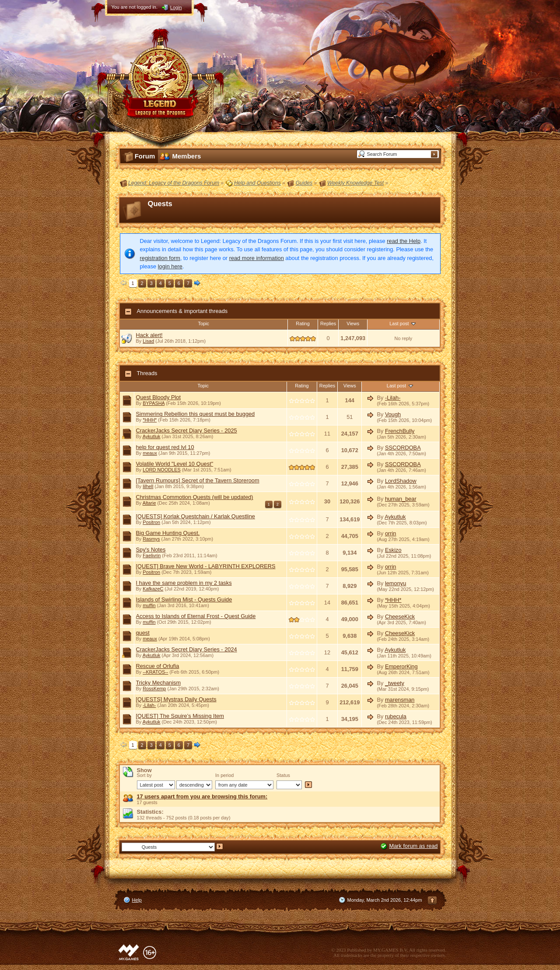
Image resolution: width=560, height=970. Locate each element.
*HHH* (150, 420)
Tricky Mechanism (159, 683)
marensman (400, 700)
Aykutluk (152, 436)
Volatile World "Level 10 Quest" (175, 464)
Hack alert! (149, 335)
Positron (151, 522)
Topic (204, 323)
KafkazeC (153, 589)
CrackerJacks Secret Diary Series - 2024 (187, 649)
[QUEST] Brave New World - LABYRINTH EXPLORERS (206, 566)
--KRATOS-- (155, 672)
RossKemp (154, 689)
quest (143, 633)
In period (224, 775)
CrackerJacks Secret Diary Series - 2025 (187, 431)
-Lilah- (393, 398)
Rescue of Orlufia (158, 666)
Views (353, 323)
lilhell (148, 486)
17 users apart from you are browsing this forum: (202, 796)
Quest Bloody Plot (158, 397)
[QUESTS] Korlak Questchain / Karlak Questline (196, 516)
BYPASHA (154, 403)
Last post (403, 323)
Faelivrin (152, 555)
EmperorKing (401, 666)
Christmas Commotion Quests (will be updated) (195, 497)
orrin (391, 533)
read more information (257, 258)
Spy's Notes (151, 550)
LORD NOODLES (161, 470)
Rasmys (151, 539)
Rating (303, 323)
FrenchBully (400, 431)
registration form (160, 258)
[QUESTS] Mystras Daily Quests (176, 699)
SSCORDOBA (403, 448)
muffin (149, 605)
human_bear (401, 499)
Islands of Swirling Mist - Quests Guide (184, 599)
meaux (150, 453)
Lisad (148, 341)
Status (283, 775)
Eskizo (393, 550)
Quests (160, 204)
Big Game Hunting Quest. (168, 533)
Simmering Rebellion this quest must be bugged (196, 414)
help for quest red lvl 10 (165, 447)
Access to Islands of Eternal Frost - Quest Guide (196, 616)
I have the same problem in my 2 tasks (184, 583)
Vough (393, 414)
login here (170, 266)
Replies (328, 323)
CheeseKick (400, 617)
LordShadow (401, 481)
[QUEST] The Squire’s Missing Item (180, 716)
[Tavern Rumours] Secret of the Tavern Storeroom (198, 480)
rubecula (396, 716)
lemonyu (395, 583)
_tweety (395, 683)
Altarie (149, 503)
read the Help (404, 241)
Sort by (144, 775)
